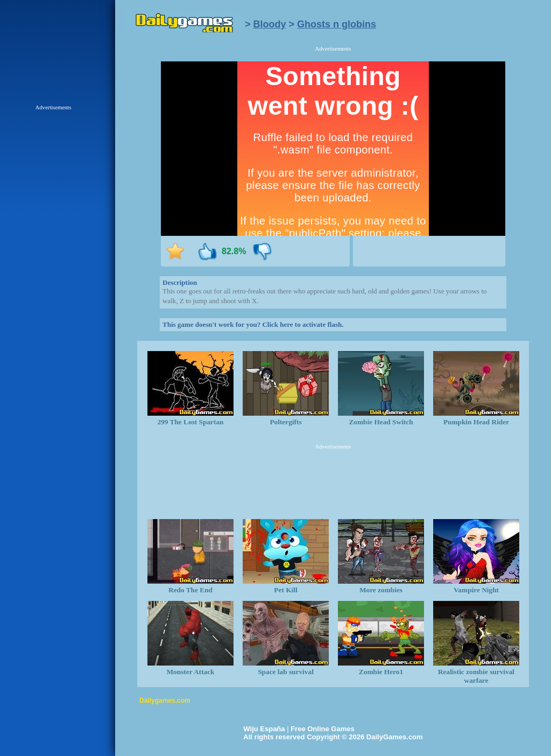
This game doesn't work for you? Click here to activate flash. (253, 324)
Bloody (270, 24)
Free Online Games (323, 729)
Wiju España (264, 729)
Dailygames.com (165, 701)
